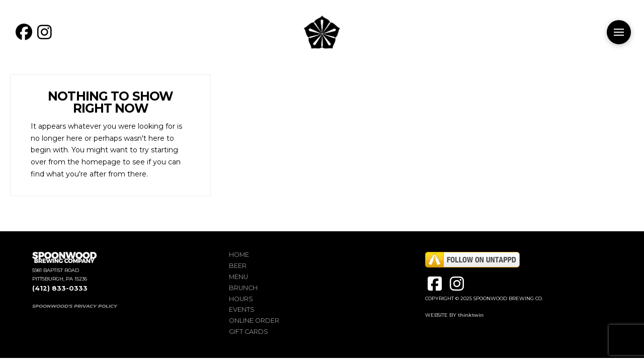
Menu (238, 277)
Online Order (254, 321)
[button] (619, 32)
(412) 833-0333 (60, 288)
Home (239, 255)
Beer (238, 266)
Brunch (243, 288)
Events (242, 309)
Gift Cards (249, 332)
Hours (241, 299)
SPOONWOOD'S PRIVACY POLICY (75, 306)
